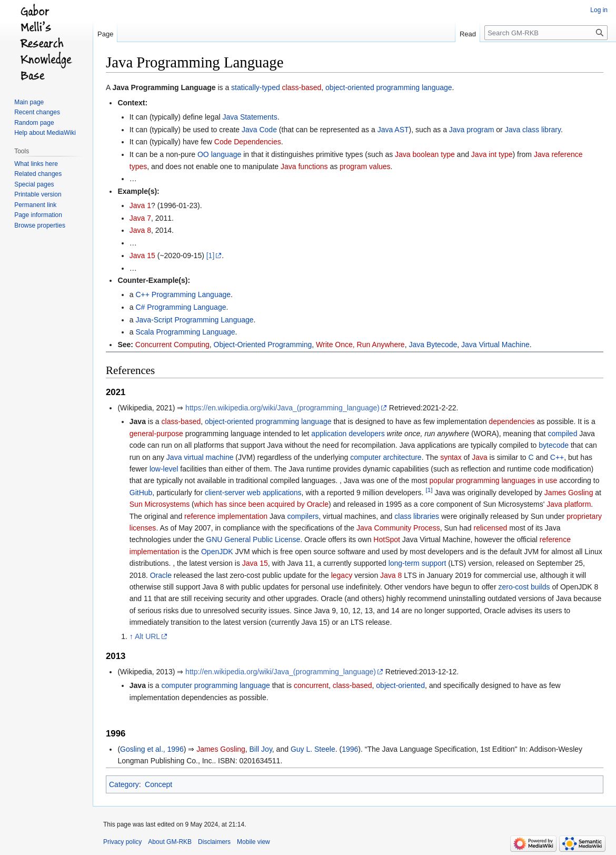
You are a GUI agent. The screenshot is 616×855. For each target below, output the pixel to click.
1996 (350, 749)
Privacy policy (122, 842)
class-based (302, 87)
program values (365, 166)
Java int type (492, 154)
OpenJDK (217, 552)
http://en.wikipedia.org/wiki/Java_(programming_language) (281, 672)
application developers (348, 434)
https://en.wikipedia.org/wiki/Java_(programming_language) (282, 408)
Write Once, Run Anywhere (360, 345)
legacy (342, 575)
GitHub (141, 493)
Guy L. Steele (313, 749)
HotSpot (387, 539)
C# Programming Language (181, 307)
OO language (219, 154)
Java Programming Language (164, 87)
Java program (472, 130)
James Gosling (569, 493)
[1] (211, 255)
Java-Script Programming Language (194, 320)
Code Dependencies (248, 142)
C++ (557, 457)
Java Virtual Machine (495, 345)
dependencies (511, 421)
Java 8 (140, 230)
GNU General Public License (253, 539)
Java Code (259, 130)
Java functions (304, 166)
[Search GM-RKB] (546, 33)
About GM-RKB (170, 842)
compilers (303, 516)
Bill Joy (261, 749)
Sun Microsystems (160, 504)
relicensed (490, 528)
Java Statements (250, 117)
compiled (562, 434)
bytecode (554, 445)
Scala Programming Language (185, 332)
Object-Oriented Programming (263, 345)
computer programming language (216, 685)
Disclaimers (214, 842)
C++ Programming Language (183, 294)
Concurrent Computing (172, 345)
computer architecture (386, 457)
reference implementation (226, 516)
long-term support (418, 563)
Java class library (533, 130)
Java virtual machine (200, 457)
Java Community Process (398, 528)
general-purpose (156, 434)
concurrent (311, 685)
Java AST (393, 130)
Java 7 (140, 218)
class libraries (417, 516)
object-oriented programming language (389, 87)
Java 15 (142, 255)
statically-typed (256, 87)
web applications (274, 493)
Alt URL (147, 636)
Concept (158, 784)
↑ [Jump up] (131, 636)
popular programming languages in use (493, 480)
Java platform (569, 504)
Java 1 (140, 205)
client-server (225, 493)
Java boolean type (425, 154)
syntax (451, 457)
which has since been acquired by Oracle (261, 504)
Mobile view (254, 842)
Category (124, 784)
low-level (164, 469)
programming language (294, 421)
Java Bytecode (433, 345)
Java (480, 457)
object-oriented (229, 421)
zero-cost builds (524, 587)
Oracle (161, 575)
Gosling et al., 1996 (152, 749)
